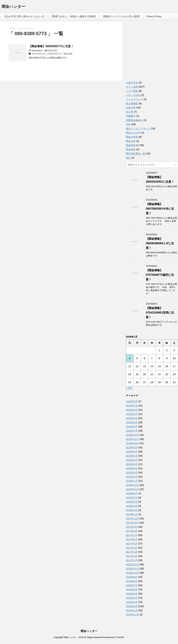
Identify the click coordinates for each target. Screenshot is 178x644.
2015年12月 (132, 615)
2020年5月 (132, 414)
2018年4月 (132, 506)
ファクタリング (134, 99)
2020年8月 (132, 401)
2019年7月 (132, 456)
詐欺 (128, 124)
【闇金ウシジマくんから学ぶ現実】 (122, 16)
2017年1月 (132, 560)
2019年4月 (132, 468)
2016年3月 (132, 602)
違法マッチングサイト (138, 128)
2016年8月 (132, 581)
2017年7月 (132, 535)
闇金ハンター (13, 7)
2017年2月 (132, 556)
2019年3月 (132, 473)
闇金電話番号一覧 (136, 154)
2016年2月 (132, 606)
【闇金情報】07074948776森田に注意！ (160, 275)
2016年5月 (132, 594)
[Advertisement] (152, 52)
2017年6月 (132, 539)
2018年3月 (132, 510)
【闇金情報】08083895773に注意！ (51, 46)
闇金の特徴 (132, 137)
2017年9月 (132, 527)
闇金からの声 (133, 133)
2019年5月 (132, 464)
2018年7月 (132, 498)
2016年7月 (132, 585)
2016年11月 (132, 569)
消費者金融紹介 (134, 120)
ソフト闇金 (132, 91)
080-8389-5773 (39, 54)
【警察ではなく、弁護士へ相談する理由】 (74, 16)
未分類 (130, 112)
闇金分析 (131, 141)
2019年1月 (132, 481)
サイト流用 (132, 87)
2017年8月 (132, 531)
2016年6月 (132, 590)
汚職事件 (131, 116)
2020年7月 (132, 406)
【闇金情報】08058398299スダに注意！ (160, 243)
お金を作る (132, 83)
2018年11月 (132, 489)
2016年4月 (132, 598)
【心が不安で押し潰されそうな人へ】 (24, 16)
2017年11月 (132, 518)
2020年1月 (132, 431)
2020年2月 (132, 427)
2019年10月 (132, 443)
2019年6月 (132, 460)
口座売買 (131, 108)
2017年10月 (132, 523)
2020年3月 (132, 422)
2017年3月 (132, 552)
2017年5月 (132, 544)
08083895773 (55, 54)
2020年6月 (132, 410)
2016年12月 (132, 564)
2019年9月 (132, 447)
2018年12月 (132, 485)
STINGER (119, 637)
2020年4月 (132, 418)
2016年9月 (132, 577)
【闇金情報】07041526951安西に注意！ (160, 313)
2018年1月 (132, 514)
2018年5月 (132, 502)
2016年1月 (132, 610)
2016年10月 (132, 573)
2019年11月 (132, 439)
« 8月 (129, 388)
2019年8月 (132, 452)
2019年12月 (132, 435)
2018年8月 (132, 493)
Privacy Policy (154, 16)
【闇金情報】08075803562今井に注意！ (160, 209)
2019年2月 (132, 477)
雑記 (128, 158)
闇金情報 (53, 51)
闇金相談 (131, 149)
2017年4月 (132, 548)
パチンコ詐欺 (133, 95)
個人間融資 (132, 103)
